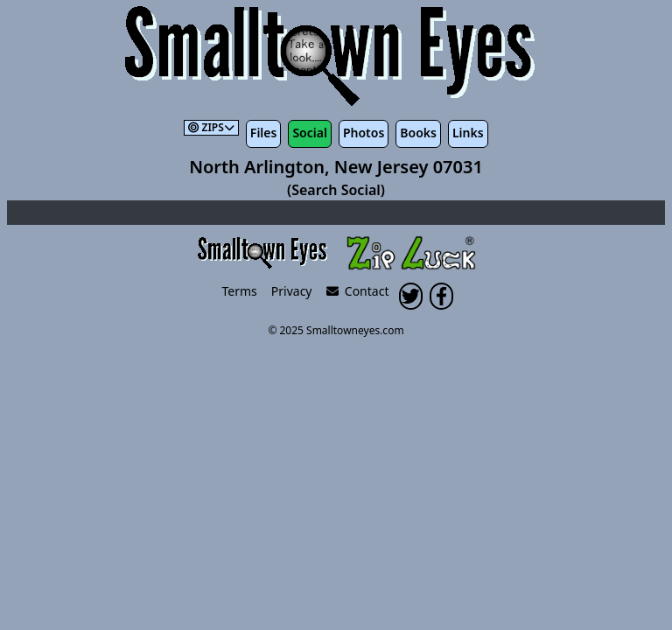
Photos (364, 133)
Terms (240, 291)
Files (264, 133)
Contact (358, 291)
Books (418, 133)
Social (309, 133)
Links (468, 133)
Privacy (292, 291)
